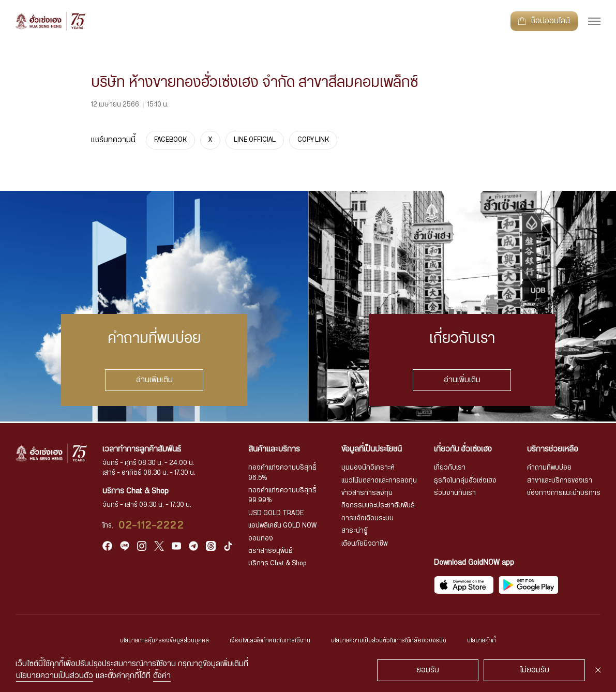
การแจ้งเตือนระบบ (369, 517)
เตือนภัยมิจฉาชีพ (366, 543)
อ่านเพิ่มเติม (154, 379)
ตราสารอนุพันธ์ (273, 551)
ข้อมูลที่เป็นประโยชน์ (373, 448)
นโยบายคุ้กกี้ (503, 641)
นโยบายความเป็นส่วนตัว (55, 676)
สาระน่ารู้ (356, 530)
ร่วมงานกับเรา (456, 492)
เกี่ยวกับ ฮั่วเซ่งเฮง (464, 448)
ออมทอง (263, 538)
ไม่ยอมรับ (535, 670)
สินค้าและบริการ (276, 448)
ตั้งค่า (162, 676)
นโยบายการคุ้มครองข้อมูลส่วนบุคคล (148, 641)
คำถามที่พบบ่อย (550, 467)
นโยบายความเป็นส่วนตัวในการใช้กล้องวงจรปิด (399, 641)
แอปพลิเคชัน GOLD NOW (285, 525)
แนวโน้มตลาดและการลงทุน (381, 480)
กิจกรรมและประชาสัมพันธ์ (380, 505)
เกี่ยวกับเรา (451, 467)
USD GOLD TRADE (278, 512)
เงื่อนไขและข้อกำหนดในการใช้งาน (266, 641)
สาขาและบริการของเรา (560, 480)
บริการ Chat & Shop (280, 563)
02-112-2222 (155, 524)
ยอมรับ (428, 670)
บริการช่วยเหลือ (553, 448)
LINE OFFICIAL (256, 140)
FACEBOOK (171, 140)
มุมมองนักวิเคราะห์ (370, 467)
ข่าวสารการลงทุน (369, 492)
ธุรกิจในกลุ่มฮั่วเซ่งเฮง (467, 480)
